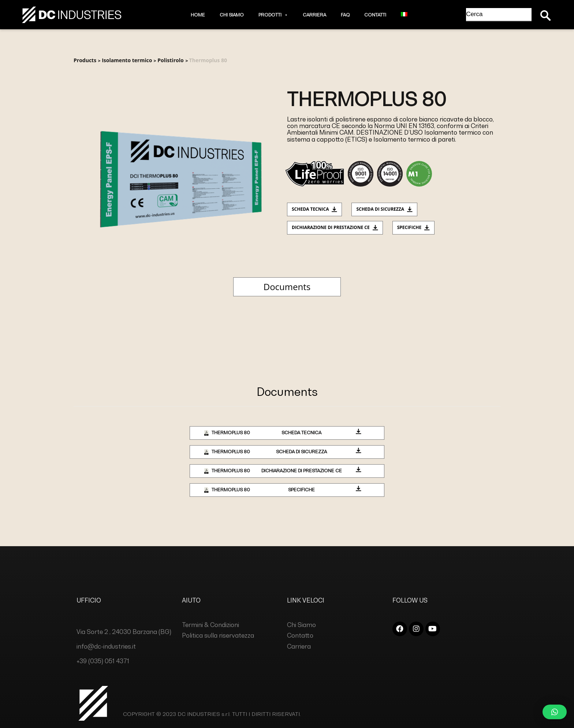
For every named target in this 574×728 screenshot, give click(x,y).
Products (85, 60)
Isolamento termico (127, 60)
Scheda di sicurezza (384, 209)
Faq (345, 15)
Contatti (375, 15)
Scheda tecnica (314, 209)
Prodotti (273, 15)
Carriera (314, 15)
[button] (285, 15)
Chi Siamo (232, 15)
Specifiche (414, 227)
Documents (287, 287)
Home (198, 15)
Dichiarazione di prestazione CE (335, 227)
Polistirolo (170, 60)
